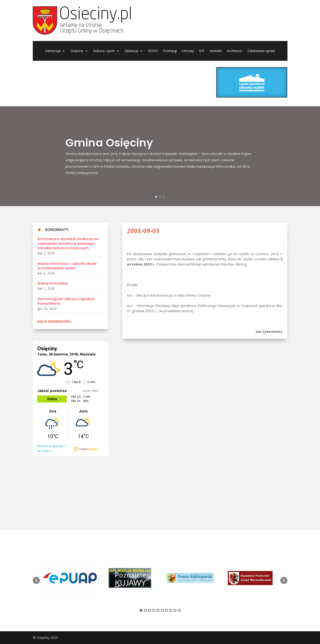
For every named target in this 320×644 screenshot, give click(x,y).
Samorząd (53, 51)
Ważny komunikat (53, 283)
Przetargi (170, 51)
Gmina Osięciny (109, 149)
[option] (70, 578)
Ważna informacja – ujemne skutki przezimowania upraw (67, 266)
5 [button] (158, 610)
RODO (153, 51)
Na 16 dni (43, 451)
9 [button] (175, 610)
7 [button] (166, 610)
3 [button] (150, 610)
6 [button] (162, 610)
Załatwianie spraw (261, 51)
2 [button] (145, 610)
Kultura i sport (104, 51)
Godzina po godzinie (50, 446)
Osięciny (77, 51)
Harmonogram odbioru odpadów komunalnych (66, 301)
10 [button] (179, 610)
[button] (36, 580)
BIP (202, 51)
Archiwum (234, 51)
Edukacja (131, 51)
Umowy (188, 51)
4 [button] (154, 610)
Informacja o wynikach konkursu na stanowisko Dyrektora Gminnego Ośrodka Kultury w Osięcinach (68, 243)
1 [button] (141, 610)
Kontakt (216, 51)
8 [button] (171, 610)
